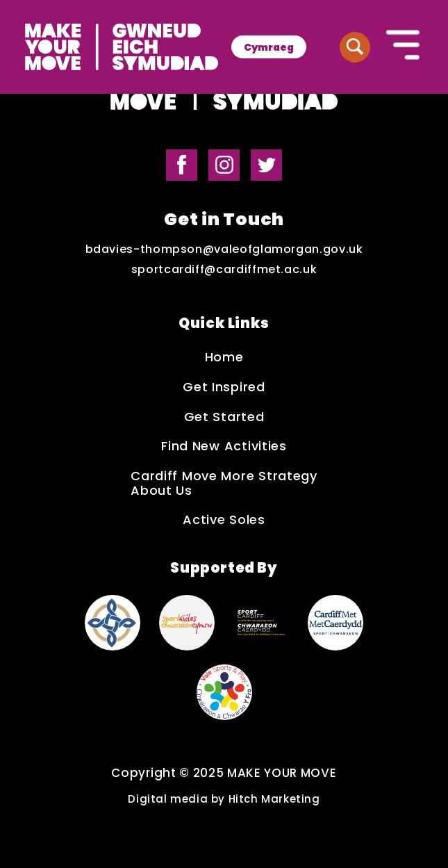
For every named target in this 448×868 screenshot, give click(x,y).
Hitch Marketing (274, 799)
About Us (161, 491)
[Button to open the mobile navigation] (404, 47)
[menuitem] (269, 47)
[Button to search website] (355, 47)
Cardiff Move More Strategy (224, 476)
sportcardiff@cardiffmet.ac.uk (224, 270)
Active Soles (224, 520)
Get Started (224, 417)
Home (224, 358)
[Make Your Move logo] (122, 47)
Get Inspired (224, 387)
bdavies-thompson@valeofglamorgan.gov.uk (224, 249)
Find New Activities (224, 447)
